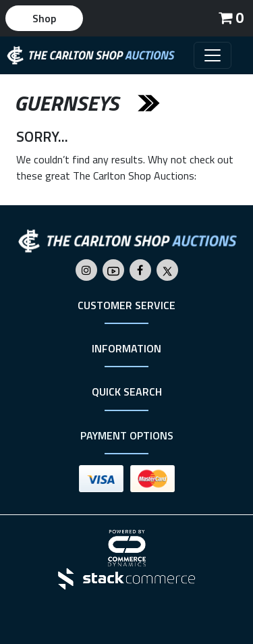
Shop (44, 18)
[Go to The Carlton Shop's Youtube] (113, 270)
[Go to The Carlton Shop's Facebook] (140, 270)
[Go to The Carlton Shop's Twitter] (167, 270)
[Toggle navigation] (213, 55)
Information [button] (126, 348)
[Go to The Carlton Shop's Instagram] (86, 270)
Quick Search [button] (127, 392)
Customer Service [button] (126, 305)
